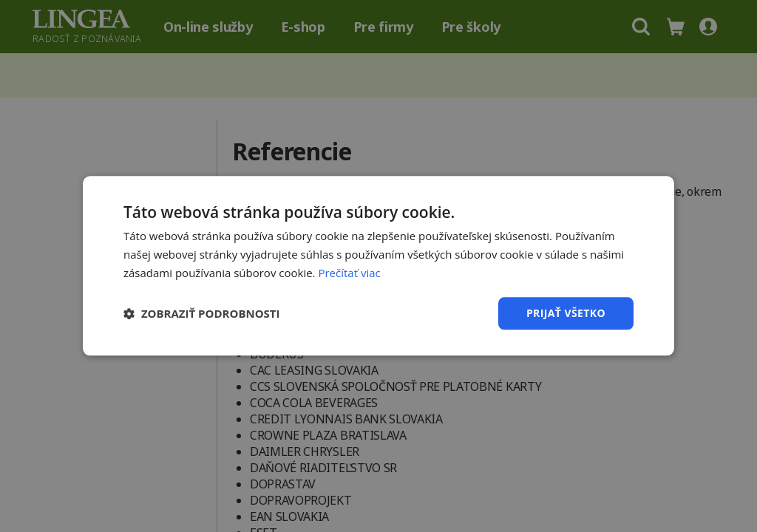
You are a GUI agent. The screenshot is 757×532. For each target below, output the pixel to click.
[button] (202, 313)
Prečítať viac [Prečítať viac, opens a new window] (349, 273)
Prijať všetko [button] (566, 313)
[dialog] (378, 266)
